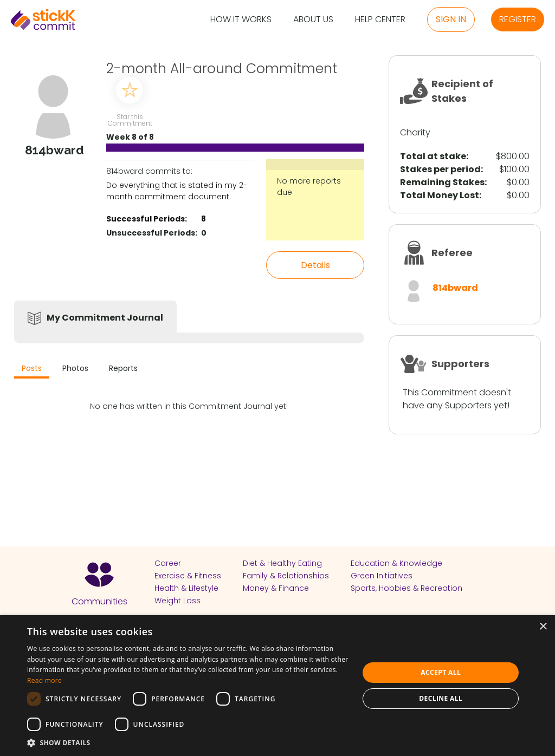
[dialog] (277, 686)
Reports (123, 368)
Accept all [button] (441, 672)
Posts (32, 368)
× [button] (543, 627)
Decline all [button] (441, 698)
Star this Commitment (130, 119)
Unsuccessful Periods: (152, 233)
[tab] (32, 370)
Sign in (451, 19)
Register (518, 19)
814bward (455, 288)
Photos (75, 368)
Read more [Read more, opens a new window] (44, 680)
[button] (188, 742)
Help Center (380, 20)
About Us (313, 20)
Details (315, 265)
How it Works (241, 20)
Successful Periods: (147, 219)
